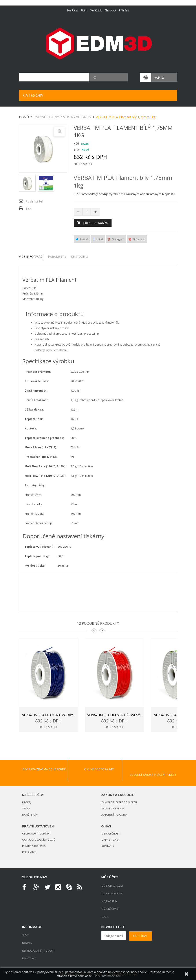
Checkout (110, 10)
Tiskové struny (46, 117)
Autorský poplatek (114, 815)
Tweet (82, 239)
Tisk (28, 209)
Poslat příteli (34, 201)
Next (102, 631)
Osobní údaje (110, 909)
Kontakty (108, 846)
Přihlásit (124, 10)
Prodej (27, 802)
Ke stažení (79, 257)
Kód (76, 144)
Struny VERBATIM (77, 117)
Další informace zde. (108, 976)
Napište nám (30, 815)
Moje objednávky (112, 886)
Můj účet (72, 10)
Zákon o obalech (113, 808)
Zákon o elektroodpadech (119, 802)
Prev (94, 631)
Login (105, 916)
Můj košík (96, 10)
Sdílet (98, 239)
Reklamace (29, 852)
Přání (84, 10)
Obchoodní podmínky (37, 834)
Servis (26, 808)
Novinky (27, 943)
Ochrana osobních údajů (39, 840)
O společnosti (111, 834)
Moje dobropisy (112, 893)
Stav (77, 149)
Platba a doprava (34, 846)
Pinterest (137, 239)
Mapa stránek (110, 840)
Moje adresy (109, 901)
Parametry (57, 257)
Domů (24, 117)
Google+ (116, 239)
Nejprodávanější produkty (38, 951)
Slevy (25, 935)
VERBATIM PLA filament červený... (115, 715)
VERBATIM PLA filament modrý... (49, 715)
